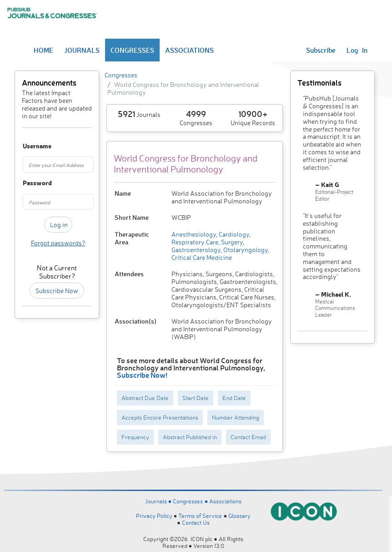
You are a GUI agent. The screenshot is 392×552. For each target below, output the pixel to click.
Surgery (231, 242)
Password (28, 183)
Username (28, 146)
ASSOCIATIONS (189, 50)
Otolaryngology (245, 250)
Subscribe (321, 50)
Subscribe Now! (142, 375)
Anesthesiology (194, 234)
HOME (43, 50)
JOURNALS (82, 50)
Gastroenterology (196, 250)
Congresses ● (191, 501)
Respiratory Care (195, 242)
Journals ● (159, 501)
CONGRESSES (132, 50)
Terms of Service (200, 516)
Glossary (239, 516)
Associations (225, 501)
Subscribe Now (57, 291)
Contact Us (196, 522)
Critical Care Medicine (202, 257)
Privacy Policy (154, 516)
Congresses (121, 75)
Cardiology (233, 234)
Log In (357, 50)
